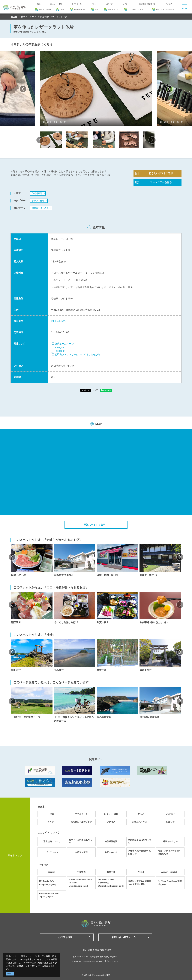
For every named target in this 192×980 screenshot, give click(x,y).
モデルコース (77, 4)
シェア (96, 390)
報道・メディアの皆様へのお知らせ (169, 852)
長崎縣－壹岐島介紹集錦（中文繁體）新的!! (140, 883)
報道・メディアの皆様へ (163, 9)
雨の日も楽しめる (40, 208)
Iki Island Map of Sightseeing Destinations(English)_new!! (111, 883)
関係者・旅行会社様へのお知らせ (140, 852)
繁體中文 (111, 872)
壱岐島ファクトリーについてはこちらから (76, 354)
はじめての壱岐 (43, 9)
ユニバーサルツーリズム (135, 9)
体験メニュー (27, 17)
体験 (95, 9)
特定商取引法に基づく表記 (140, 841)
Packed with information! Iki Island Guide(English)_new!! (80, 883)
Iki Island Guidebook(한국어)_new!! (170, 883)
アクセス (169, 4)
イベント (126, 4)
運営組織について (52, 842)
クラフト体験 (38, 201)
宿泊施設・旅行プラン (147, 4)
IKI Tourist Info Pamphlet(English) (48, 883)
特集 (39, 4)
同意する (10, 974)
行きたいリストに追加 (161, 173)
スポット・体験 (56, 4)
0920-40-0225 (59, 321)
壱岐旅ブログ (111, 9)
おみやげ (109, 4)
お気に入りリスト (141, 822)
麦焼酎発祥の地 (77, 9)
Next (169, 89)
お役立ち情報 (81, 852)
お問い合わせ (111, 852)
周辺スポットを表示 (94, 525)
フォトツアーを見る (161, 182)
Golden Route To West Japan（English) (49, 895)
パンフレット (52, 852)
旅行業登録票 (111, 842)
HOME (14, 17)
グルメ (94, 4)
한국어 (141, 872)
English (52, 872)
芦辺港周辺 (37, 193)
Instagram (58, 347)
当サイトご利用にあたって (80, 841)
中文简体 (81, 872)
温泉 (60, 9)
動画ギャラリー (170, 842)
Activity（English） (170, 872)
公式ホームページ (62, 344)
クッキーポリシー (32, 966)
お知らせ (170, 822)
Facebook (58, 351)
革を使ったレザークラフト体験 (52, 17)
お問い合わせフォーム (124, 937)
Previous (23, 89)
